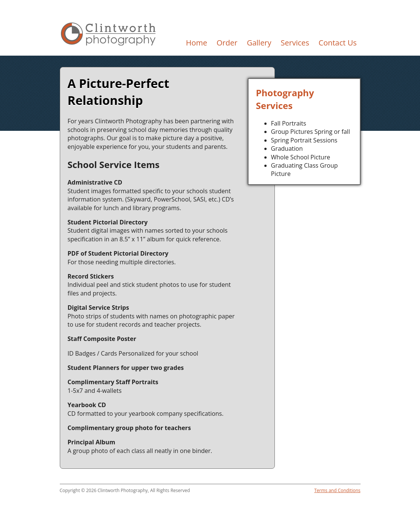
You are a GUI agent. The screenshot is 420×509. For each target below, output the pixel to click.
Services (295, 43)
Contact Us (337, 43)
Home (196, 43)
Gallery (259, 43)
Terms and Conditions (337, 490)
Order (227, 43)
